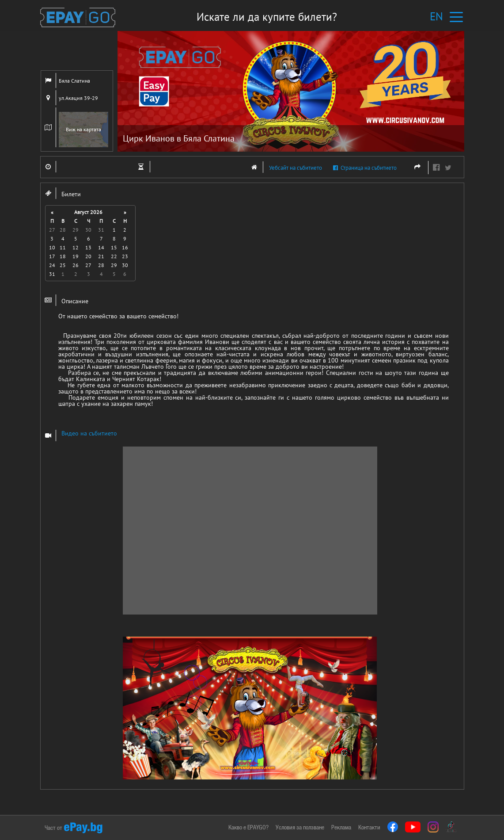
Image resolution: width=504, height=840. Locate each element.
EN (436, 16)
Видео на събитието (89, 433)
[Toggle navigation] (457, 17)
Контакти (369, 827)
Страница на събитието (365, 168)
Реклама (341, 827)
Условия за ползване (300, 827)
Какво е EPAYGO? (248, 827)
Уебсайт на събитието (284, 167)
